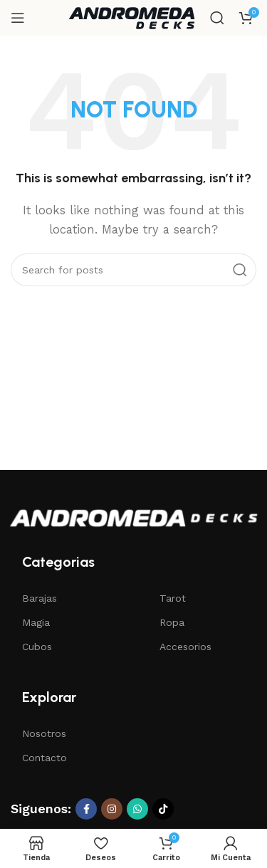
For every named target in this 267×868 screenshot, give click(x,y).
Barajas (40, 598)
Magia (36, 622)
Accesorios (185, 647)
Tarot (173, 598)
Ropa (172, 622)
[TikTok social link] (163, 809)
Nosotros (44, 733)
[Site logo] (132, 17)
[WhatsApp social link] (137, 809)
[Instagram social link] (112, 809)
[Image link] (133, 517)
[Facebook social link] (86, 809)
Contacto (44, 758)
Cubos (37, 647)
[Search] (217, 18)
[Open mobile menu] (18, 18)
